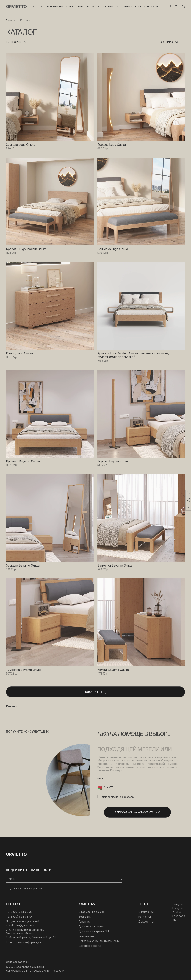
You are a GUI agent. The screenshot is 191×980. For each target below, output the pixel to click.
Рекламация (86, 936)
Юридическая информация (23, 942)
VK (174, 920)
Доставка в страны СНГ (94, 931)
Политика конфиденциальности (99, 941)
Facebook (179, 916)
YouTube (178, 912)
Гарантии (84, 922)
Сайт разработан (17, 962)
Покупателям (75, 6)
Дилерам (109, 6)
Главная (11, 20)
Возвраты (85, 917)
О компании (55, 6)
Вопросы (93, 6)
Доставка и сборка (91, 926)
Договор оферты (90, 946)
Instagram (178, 908)
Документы (146, 922)
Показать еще (96, 692)
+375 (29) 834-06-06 (19, 917)
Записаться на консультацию (138, 812)
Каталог (39, 6)
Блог (138, 6)
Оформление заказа (91, 912)
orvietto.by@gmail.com (20, 925)
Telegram (178, 904)
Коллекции (125, 6)
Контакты (151, 6)
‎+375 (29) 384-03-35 (19, 912)
